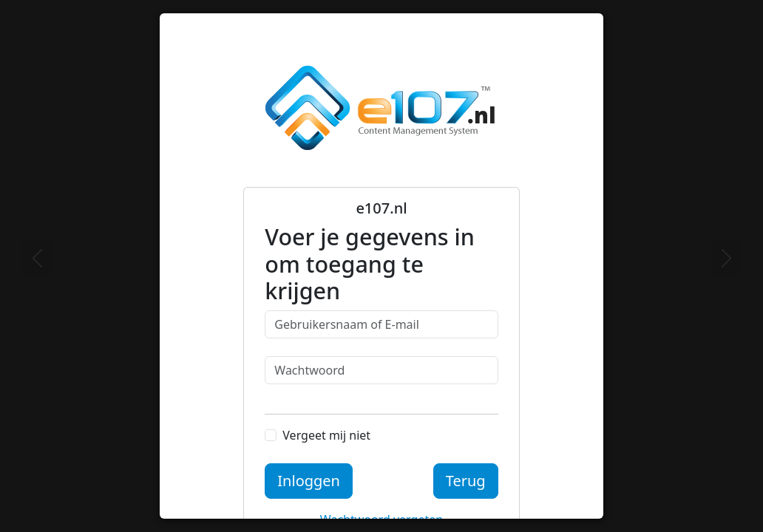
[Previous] (37, 258)
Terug (466, 481)
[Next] (726, 258)
